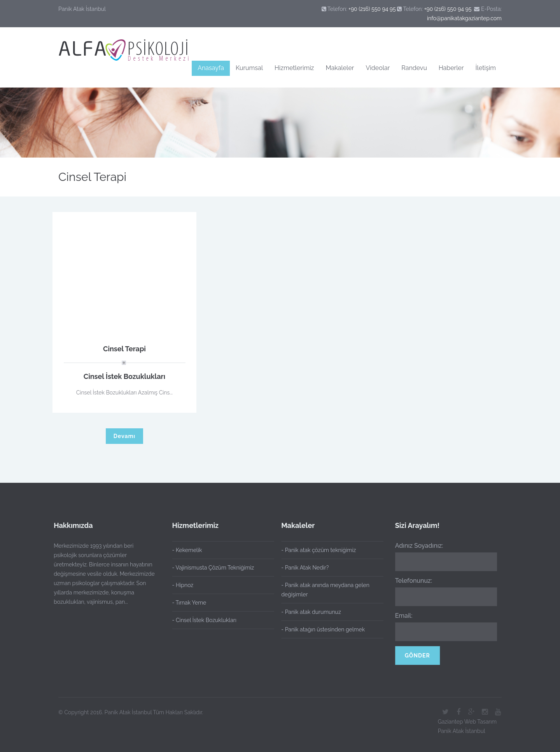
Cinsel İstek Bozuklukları (124, 376)
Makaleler (340, 68)
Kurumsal (249, 68)
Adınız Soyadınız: (416, 546)
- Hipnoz (183, 585)
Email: (401, 616)
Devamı (124, 436)
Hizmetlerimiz (294, 68)
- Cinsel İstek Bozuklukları (204, 620)
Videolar (378, 68)
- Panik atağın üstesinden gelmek (321, 629)
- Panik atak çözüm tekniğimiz (316, 550)
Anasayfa (211, 68)
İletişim (486, 68)
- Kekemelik (187, 550)
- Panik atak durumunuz (309, 612)
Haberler (451, 68)
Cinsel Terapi (124, 349)
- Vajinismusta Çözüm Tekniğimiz (213, 568)
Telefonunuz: (411, 581)
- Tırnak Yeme (189, 603)
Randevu (414, 68)
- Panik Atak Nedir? (303, 568)
